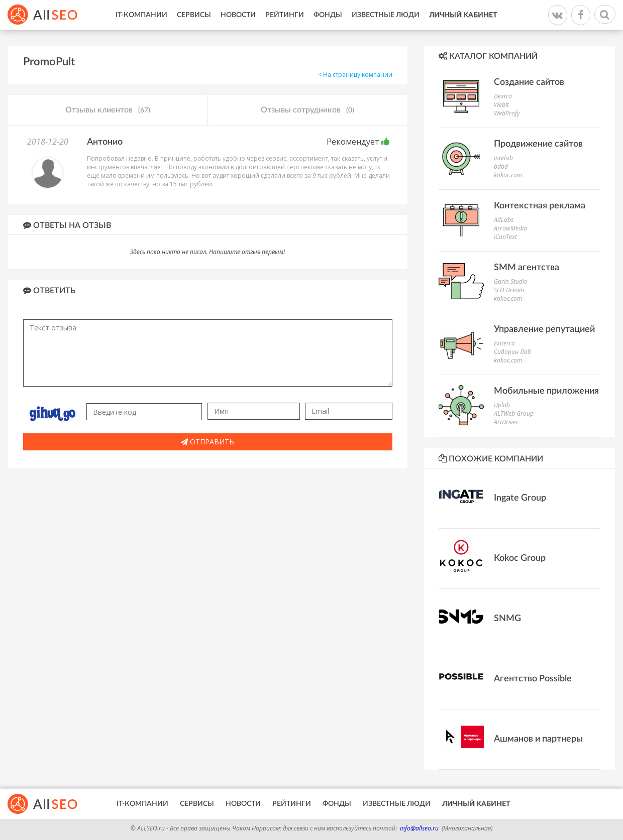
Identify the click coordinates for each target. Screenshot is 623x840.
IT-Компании (141, 15)
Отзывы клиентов (108, 110)
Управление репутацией (544, 329)
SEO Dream (509, 290)
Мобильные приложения (546, 391)
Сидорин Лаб (512, 352)
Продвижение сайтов (538, 144)
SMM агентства (527, 268)
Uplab (502, 405)
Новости (238, 15)
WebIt (501, 105)
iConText (505, 237)
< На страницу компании (355, 75)
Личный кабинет (463, 15)
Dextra (503, 96)
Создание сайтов (529, 82)
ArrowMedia (510, 228)
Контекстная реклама (540, 206)
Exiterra (504, 343)
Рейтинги (285, 15)
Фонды (328, 15)
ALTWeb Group (514, 413)
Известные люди (386, 15)
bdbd (501, 166)
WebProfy (507, 113)
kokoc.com (508, 175)
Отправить (207, 442)
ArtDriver (506, 422)
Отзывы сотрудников (307, 110)
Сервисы (194, 15)
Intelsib (503, 158)
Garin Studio (511, 281)
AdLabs (504, 220)
